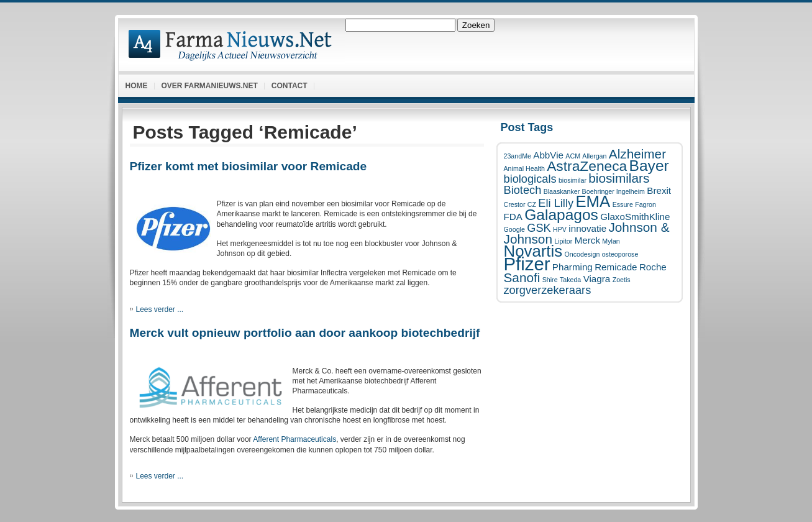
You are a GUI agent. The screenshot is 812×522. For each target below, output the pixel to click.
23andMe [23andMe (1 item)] (518, 156)
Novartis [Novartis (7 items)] (533, 251)
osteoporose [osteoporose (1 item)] (620, 254)
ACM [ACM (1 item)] (573, 156)
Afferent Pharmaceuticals (294, 439)
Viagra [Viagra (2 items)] (597, 279)
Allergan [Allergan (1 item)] (594, 156)
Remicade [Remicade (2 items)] (616, 267)
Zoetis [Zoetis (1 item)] (622, 280)
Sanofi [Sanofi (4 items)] (522, 277)
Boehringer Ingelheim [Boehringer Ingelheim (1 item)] (614, 191)
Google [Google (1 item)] (514, 229)
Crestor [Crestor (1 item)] (515, 204)
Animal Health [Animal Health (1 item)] (524, 168)
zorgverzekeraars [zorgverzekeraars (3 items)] (548, 290)
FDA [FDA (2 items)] (513, 217)
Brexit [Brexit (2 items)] (659, 190)
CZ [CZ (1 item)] (532, 204)
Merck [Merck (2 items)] (587, 240)
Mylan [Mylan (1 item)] (611, 241)
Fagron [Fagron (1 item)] (645, 204)
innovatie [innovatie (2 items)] (587, 228)
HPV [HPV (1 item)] (560, 229)
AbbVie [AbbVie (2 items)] (548, 155)
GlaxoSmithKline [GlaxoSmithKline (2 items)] (635, 217)
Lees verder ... (160, 309)
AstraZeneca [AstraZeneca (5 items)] (587, 166)
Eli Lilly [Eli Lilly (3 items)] (556, 203)
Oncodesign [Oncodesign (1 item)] (582, 254)
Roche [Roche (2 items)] (653, 267)
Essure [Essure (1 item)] (623, 204)
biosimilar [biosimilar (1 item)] (573, 180)
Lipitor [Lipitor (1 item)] (563, 241)
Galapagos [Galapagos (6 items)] (561, 215)
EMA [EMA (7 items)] (593, 201)
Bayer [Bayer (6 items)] (649, 166)
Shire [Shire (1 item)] (550, 280)
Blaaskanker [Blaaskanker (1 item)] (562, 191)
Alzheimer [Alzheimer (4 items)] (637, 154)
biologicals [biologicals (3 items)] (530, 179)
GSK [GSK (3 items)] (539, 228)
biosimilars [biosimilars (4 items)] (619, 178)
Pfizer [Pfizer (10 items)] (527, 264)
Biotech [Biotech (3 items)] (523, 190)
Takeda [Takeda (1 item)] (570, 280)
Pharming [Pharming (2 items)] (573, 267)
